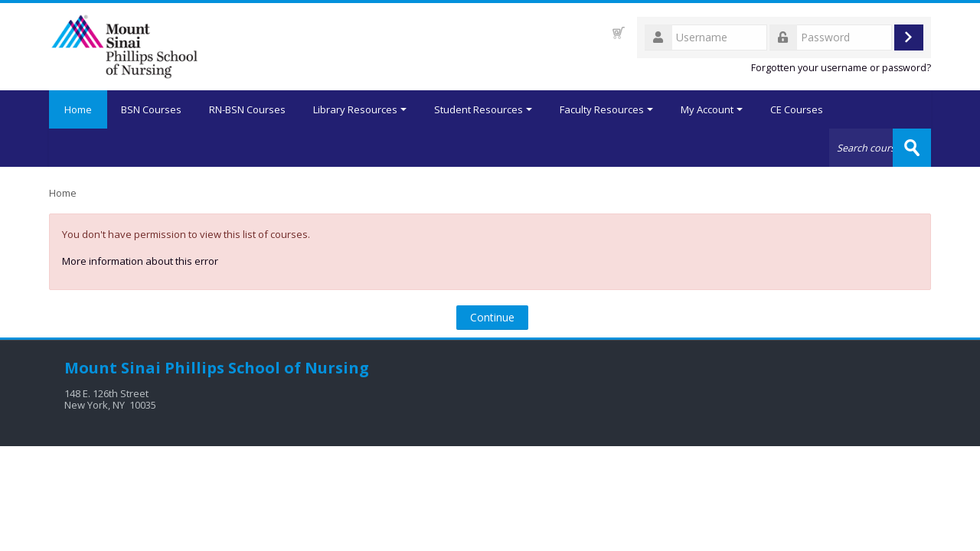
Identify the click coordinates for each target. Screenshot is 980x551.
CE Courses (797, 109)
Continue (492, 317)
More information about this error (140, 261)
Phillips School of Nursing (267, 368)
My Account (712, 109)
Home (78, 109)
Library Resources (360, 109)
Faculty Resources (606, 109)
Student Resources (483, 109)
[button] (619, 33)
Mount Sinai (113, 368)
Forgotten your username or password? (841, 68)
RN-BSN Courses (247, 109)
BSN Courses (151, 109)
